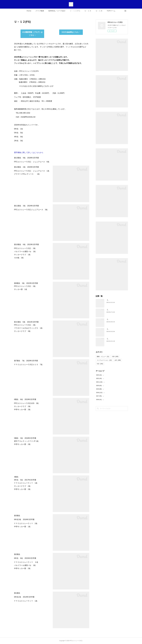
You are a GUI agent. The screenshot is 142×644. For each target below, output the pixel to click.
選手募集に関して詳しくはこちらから (29, 153)
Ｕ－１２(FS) (75, 11)
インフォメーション (104, 360)
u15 (118, 360)
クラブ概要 (40, 11)
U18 (115, 357)
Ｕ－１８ (99, 11)
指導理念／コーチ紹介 (57, 11)
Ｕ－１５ (88, 11)
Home (29, 11)
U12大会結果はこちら (70, 32)
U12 (100, 364)
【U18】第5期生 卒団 (113, 339)
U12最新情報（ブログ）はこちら (32, 34)
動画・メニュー (103, 357)
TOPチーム (111, 11)
